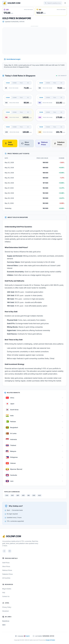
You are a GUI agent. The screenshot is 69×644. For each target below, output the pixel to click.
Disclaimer (6, 611)
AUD (39, 495)
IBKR (4, 625)
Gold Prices (9, 143)
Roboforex (6, 621)
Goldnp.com (14, 3)
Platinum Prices (43, 143)
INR (29, 495)
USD (34, 495)
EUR (12, 495)
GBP (18, 495)
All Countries (6, 578)
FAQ (4, 593)
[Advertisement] (34, 41)
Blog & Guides (7, 589)
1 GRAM (8, 83)
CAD (7, 495)
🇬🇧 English (27, 636)
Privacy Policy (7, 607)
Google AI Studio (50, 640)
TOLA (21, 83)
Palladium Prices (59, 143)
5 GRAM (15, 83)
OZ (28, 83)
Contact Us (6, 596)
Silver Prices (25, 143)
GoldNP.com (13, 536)
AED (23, 495)
